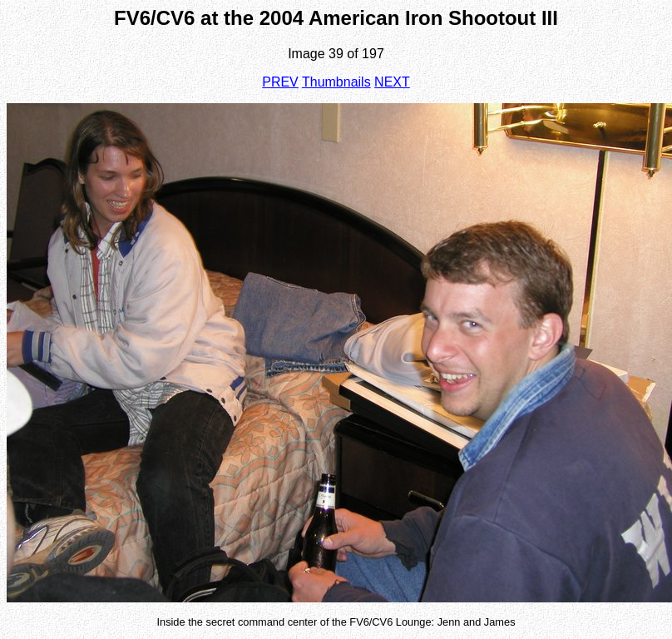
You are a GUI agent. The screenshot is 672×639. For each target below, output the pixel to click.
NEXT (392, 82)
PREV (280, 82)
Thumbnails (336, 82)
